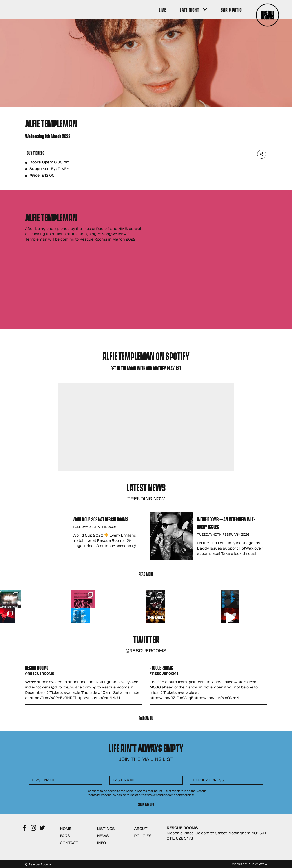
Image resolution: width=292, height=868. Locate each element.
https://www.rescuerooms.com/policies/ (166, 844)
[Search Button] (261, 9)
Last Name (124, 829)
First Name (44, 829)
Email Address (209, 829)
